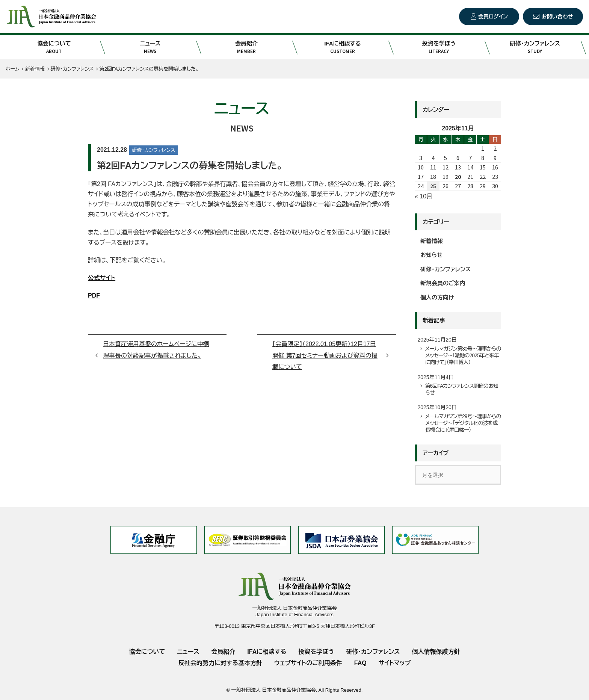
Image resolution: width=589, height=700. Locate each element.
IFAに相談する (343, 47)
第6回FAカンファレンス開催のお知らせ (461, 389)
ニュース (150, 47)
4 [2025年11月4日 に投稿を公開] (433, 158)
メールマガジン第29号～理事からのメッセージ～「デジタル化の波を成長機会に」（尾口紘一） (463, 423)
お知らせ (431, 255)
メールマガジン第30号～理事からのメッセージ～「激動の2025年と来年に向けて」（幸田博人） (463, 355)
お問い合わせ (557, 17)
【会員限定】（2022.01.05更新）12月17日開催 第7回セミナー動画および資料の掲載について (325, 355)
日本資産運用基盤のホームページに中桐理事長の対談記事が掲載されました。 (156, 350)
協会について (54, 47)
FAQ (360, 663)
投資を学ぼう (439, 47)
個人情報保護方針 (436, 652)
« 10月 (424, 196)
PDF (94, 296)
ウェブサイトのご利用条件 (308, 663)
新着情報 (432, 241)
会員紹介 (246, 47)
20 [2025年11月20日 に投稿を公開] (458, 177)
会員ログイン (493, 17)
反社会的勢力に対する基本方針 (220, 663)
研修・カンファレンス (535, 47)
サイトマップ (395, 663)
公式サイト (102, 278)
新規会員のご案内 (443, 283)
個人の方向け (437, 297)
